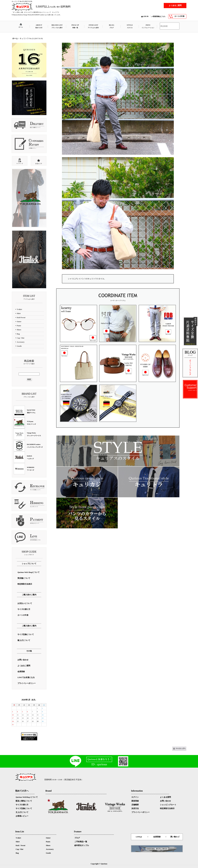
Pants (48, 842)
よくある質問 (165, 797)
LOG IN (146, 16)
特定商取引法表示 (167, 808)
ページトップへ (181, 749)
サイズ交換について (24, 808)
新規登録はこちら (159, 16)
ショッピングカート (168, 805)
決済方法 (135, 808)
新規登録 (135, 801)
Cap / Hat (19, 849)
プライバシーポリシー (141, 812)
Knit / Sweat (20, 845)
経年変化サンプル (82, 845)
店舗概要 (135, 805)
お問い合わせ (165, 801)
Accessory (50, 849)
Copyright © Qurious (99, 864)
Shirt (18, 842)
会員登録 (157, 837)
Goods (48, 853)
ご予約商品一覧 (81, 842)
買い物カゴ (175, 837)
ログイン (135, 797)
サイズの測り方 (22, 805)
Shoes (48, 845)
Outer (48, 838)
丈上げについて (22, 812)
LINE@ (139, 837)
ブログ (77, 838)
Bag (17, 853)
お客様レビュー (22, 816)
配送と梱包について (24, 801)
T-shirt (18, 838)
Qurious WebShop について (27, 797)
